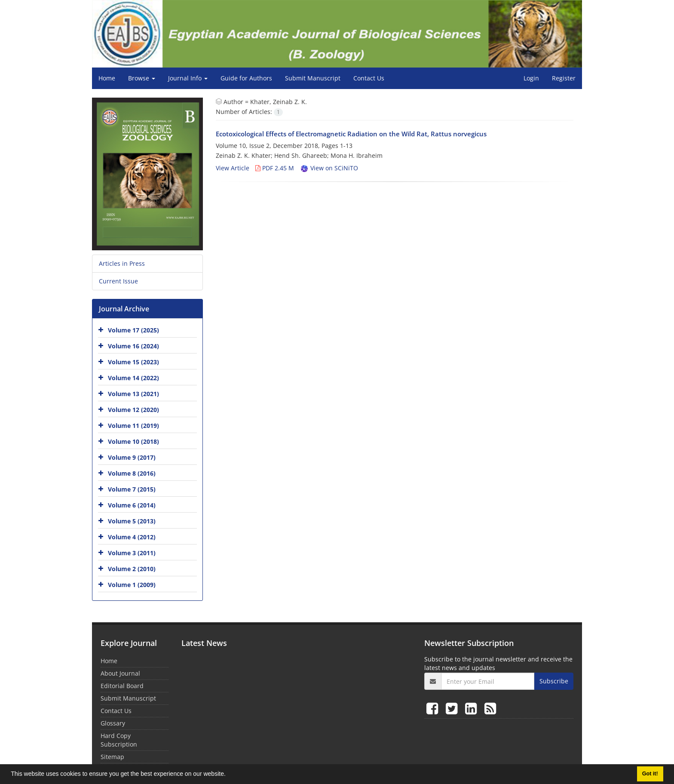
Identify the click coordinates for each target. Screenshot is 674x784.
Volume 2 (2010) (132, 569)
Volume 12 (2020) (133, 410)
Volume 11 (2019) (133, 426)
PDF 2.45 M (275, 168)
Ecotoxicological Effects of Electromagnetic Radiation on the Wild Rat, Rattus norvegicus (351, 134)
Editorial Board (122, 686)
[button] (229, 775)
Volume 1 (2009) (132, 585)
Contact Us (369, 78)
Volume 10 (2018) (133, 441)
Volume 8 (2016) (132, 473)
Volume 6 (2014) (132, 505)
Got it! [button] (650, 774)
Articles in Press (122, 263)
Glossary (113, 723)
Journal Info (188, 78)
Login (531, 78)
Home (107, 78)
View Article (233, 168)
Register (564, 78)
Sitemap (112, 757)
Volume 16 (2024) (133, 346)
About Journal (120, 673)
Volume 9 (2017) (132, 457)
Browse (142, 78)
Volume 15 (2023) (133, 362)
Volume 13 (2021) (133, 394)
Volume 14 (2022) (133, 378)
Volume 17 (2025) (133, 330)
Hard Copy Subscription (119, 740)
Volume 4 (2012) (132, 537)
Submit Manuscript (313, 78)
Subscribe (554, 681)
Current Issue (118, 281)
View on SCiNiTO (329, 168)
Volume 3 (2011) (132, 553)
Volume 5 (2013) (132, 521)
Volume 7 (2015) (132, 489)
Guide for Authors (246, 78)
